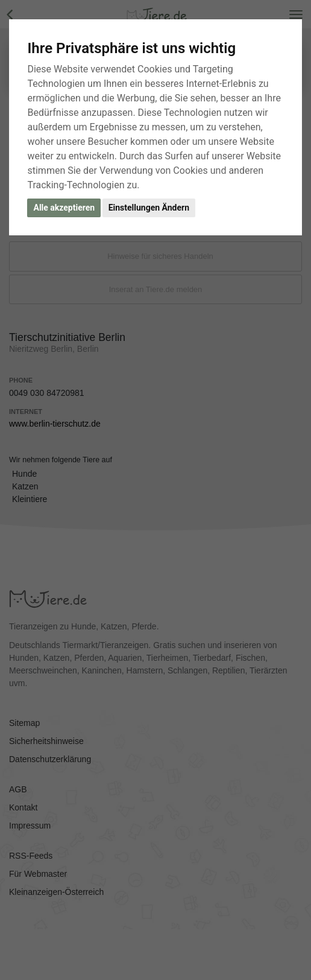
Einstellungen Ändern (149, 208)
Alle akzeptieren (64, 208)
